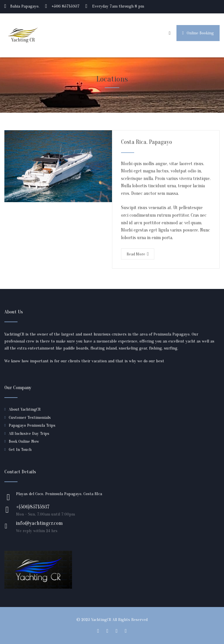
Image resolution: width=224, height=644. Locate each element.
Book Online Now (24, 441)
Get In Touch (20, 450)
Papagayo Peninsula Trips (32, 425)
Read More (138, 254)
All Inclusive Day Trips (29, 434)
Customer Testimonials (30, 418)
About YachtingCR (25, 409)
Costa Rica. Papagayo (147, 142)
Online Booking (198, 33)
